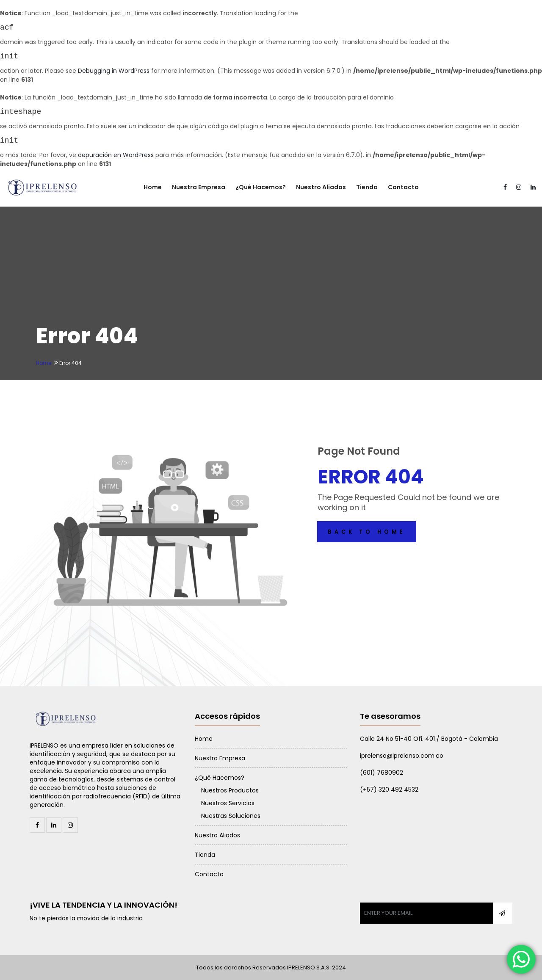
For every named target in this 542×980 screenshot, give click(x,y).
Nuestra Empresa (199, 187)
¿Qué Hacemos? (261, 187)
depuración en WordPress (116, 155)
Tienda (367, 187)
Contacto (403, 187)
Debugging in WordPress (114, 71)
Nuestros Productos (230, 790)
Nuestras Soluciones (231, 816)
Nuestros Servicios (228, 803)
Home (153, 187)
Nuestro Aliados (321, 187)
